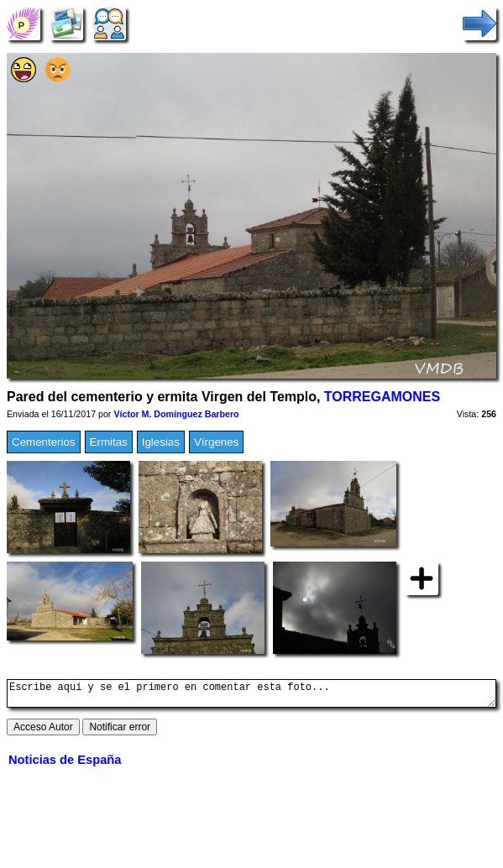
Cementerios (44, 442)
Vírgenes (216, 442)
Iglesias (161, 442)
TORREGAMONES (382, 397)
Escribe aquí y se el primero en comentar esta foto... (251, 696)
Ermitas (109, 442)
